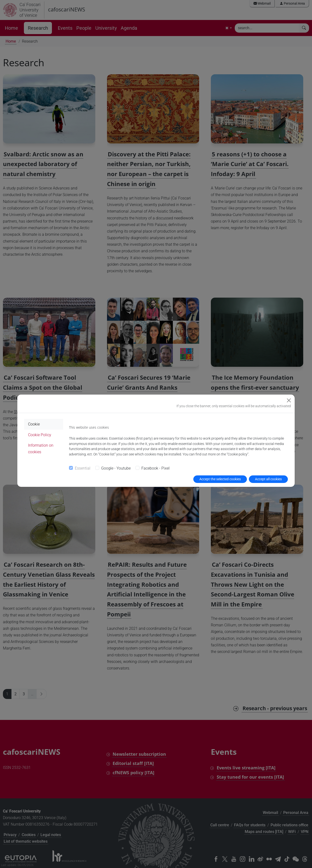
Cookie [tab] (34, 424)
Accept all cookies (268, 479)
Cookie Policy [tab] (40, 435)
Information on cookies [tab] (41, 449)
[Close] (289, 400)
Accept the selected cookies (220, 479)
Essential (83, 468)
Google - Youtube (116, 468)
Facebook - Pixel (156, 468)
